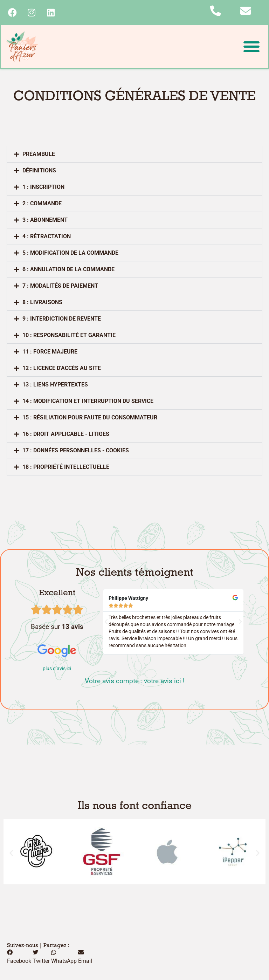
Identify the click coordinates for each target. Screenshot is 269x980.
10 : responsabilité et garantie (69, 336)
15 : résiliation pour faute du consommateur (90, 418)
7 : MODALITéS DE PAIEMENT (60, 286)
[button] (251, 47)
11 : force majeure (50, 352)
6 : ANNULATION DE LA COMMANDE (68, 270)
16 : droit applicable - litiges (66, 435)
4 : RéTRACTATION (47, 237)
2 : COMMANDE (42, 204)
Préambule (39, 155)
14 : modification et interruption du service (88, 402)
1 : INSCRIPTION (43, 188)
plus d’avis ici (57, 669)
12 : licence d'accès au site (62, 369)
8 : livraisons (42, 303)
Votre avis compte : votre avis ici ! (135, 682)
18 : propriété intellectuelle (66, 468)
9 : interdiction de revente (62, 319)
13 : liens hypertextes (55, 385)
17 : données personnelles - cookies (76, 451)
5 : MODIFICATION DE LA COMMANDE (70, 253)
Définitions (39, 171)
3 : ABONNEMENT (45, 221)
